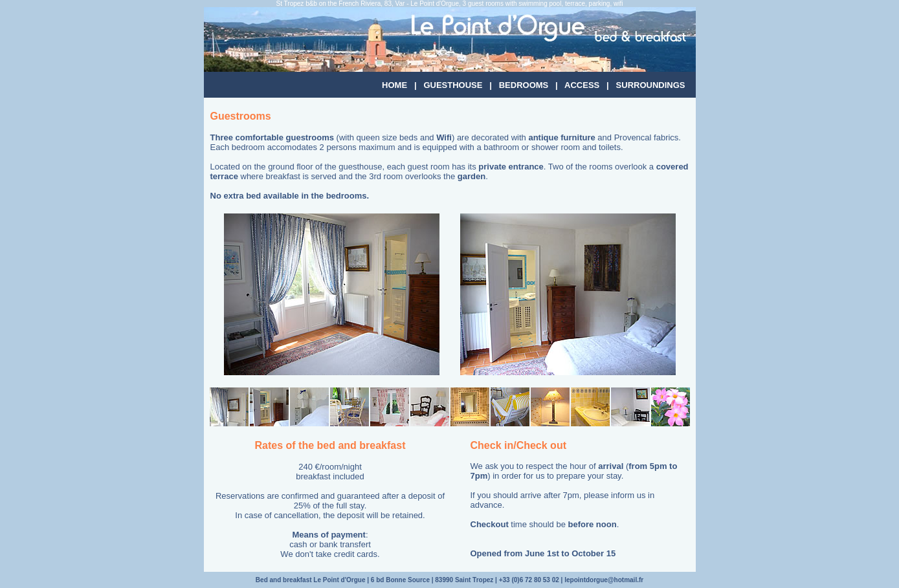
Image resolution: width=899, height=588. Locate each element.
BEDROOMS (524, 85)
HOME (394, 85)
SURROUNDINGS (651, 85)
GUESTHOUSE (453, 85)
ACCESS (582, 85)
